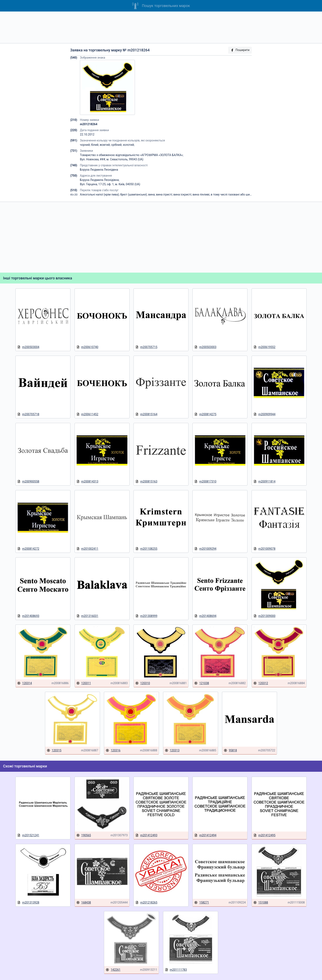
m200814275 (205, 414)
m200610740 (87, 347)
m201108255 (146, 549)
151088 (261, 903)
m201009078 (264, 549)
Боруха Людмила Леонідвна (99, 170)
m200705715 (146, 347)
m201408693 (28, 616)
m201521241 (28, 835)
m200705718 (28, 414)
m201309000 (264, 616)
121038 (202, 683)
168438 (84, 903)
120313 (172, 750)
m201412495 (264, 835)
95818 (230, 750)
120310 (143, 683)
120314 (25, 683)
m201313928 (28, 903)
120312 (261, 683)
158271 (202, 903)
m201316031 (87, 616)
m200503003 (205, 347)
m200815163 (146, 482)
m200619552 (264, 347)
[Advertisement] (161, 27)
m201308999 (146, 616)
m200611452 (87, 414)
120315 (54, 750)
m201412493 (146, 835)
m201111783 (176, 970)
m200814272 (28, 549)
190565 (84, 835)
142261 (113, 970)
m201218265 (146, 903)
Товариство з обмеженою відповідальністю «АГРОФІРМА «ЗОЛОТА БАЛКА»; (132, 155)
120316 (113, 750)
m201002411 (87, 549)
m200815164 (146, 414)
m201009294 (205, 549)
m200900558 (28, 482)
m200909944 (264, 414)
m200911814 (264, 482)
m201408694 (205, 616)
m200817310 (205, 482)
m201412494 (205, 835)
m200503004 (28, 347)
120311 (84, 683)
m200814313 (87, 482)
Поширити (240, 50)
